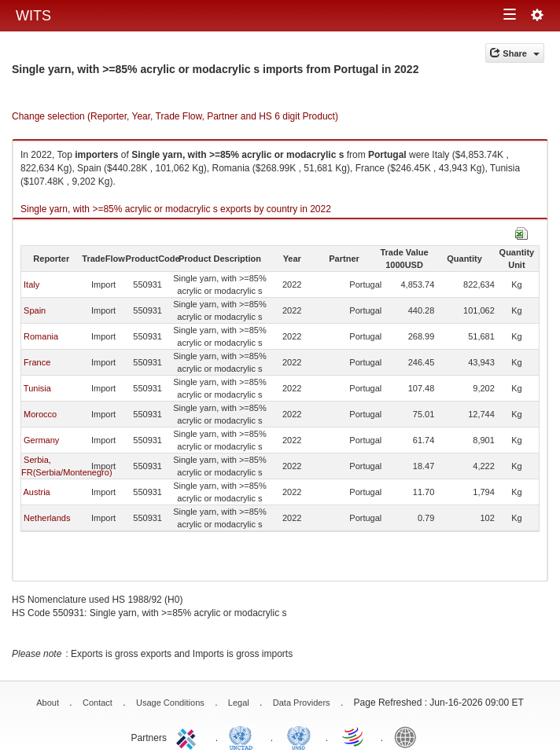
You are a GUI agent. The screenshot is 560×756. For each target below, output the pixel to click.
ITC (189, 736)
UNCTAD (244, 736)
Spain (35, 310)
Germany (41, 440)
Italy (31, 284)
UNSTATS (299, 736)
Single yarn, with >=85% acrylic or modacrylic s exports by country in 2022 (176, 209)
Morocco (40, 414)
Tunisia (37, 388)
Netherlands (47, 518)
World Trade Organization (354, 736)
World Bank (409, 736)
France (37, 362)
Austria (36, 492)
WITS (33, 16)
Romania (41, 336)
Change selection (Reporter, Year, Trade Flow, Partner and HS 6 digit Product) (175, 116)
